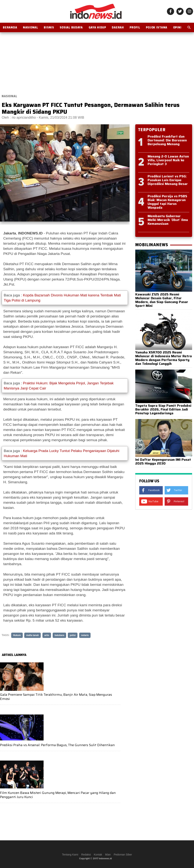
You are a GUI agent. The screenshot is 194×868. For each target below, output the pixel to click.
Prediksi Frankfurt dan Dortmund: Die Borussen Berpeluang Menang (167, 140)
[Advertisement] (97, 61)
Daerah (118, 27)
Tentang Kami (70, 855)
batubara (59, 635)
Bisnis (49, 27)
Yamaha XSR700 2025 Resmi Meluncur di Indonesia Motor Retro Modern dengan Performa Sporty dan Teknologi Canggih (164, 358)
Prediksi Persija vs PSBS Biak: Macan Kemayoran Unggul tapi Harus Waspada (167, 202)
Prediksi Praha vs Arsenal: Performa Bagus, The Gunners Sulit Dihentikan (57, 745)
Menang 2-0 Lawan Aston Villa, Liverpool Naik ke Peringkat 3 (168, 160)
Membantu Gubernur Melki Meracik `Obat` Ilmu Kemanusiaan (168, 220)
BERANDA (10, 27)
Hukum (17, 635)
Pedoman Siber (123, 855)
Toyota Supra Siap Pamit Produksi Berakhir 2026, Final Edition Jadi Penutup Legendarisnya (163, 409)
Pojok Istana (157, 27)
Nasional (31, 27)
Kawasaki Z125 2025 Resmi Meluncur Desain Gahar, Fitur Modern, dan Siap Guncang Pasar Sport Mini (162, 300)
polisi (73, 635)
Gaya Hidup (97, 27)
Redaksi (86, 855)
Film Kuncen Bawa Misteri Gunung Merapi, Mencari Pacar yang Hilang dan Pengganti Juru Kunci (58, 795)
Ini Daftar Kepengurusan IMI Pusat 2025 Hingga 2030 (163, 461)
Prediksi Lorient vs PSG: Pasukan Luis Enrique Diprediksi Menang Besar (168, 180)
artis (47, 635)
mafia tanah (32, 635)
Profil (135, 27)
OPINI (177, 27)
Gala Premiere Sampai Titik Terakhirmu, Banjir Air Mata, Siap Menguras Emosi (56, 697)
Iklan (108, 855)
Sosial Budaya (71, 27)
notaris (85, 635)
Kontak (98, 855)
